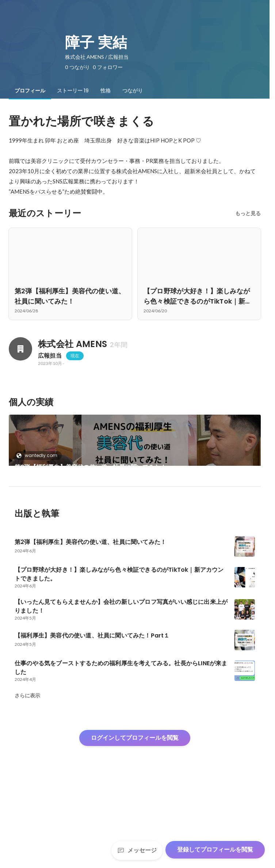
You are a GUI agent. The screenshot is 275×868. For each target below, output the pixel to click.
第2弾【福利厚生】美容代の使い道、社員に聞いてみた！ (90, 467)
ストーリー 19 (73, 91)
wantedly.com (39, 455)
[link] (135, 450)
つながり (133, 91)
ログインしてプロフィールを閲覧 (135, 812)
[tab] (30, 91)
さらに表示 (27, 770)
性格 (106, 91)
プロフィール (30, 91)
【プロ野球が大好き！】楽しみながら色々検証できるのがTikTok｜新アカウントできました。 (69, 521)
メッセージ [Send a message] (137, 850)
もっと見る (248, 213)
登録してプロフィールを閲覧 (215, 850)
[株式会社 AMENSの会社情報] (20, 349)
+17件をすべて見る (199, 512)
